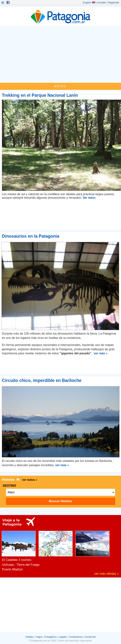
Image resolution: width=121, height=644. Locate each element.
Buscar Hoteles (61, 501)
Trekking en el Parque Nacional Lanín (40, 95)
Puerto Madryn (12, 569)
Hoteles (30, 637)
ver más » (101, 353)
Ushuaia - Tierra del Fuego (21, 565)
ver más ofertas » (107, 574)
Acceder (102, 3)
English (89, 3)
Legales (63, 637)
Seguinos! (3, 2)
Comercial (90, 637)
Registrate (114, 3)
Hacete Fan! (8, 2)
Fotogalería (50, 637)
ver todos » (30, 480)
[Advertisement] (60, 55)
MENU (60, 86)
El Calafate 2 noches (17, 560)
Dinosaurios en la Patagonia (31, 236)
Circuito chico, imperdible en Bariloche (42, 380)
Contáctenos (76, 637)
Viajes (39, 637)
